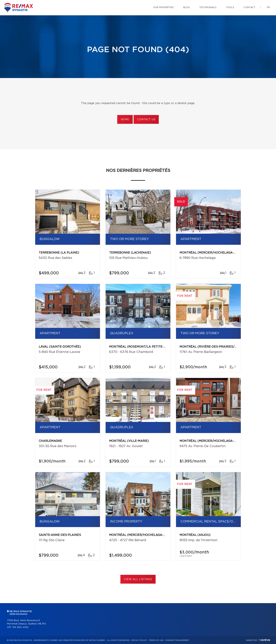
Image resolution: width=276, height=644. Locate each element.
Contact (250, 7)
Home (125, 120)
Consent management (177, 640)
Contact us (146, 120)
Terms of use (156, 640)
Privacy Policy (139, 640)
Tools (230, 7)
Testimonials (208, 7)
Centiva (264, 640)
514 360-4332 (20, 627)
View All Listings (138, 579)
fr (268, 7)
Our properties (163, 7)
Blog (186, 7)
